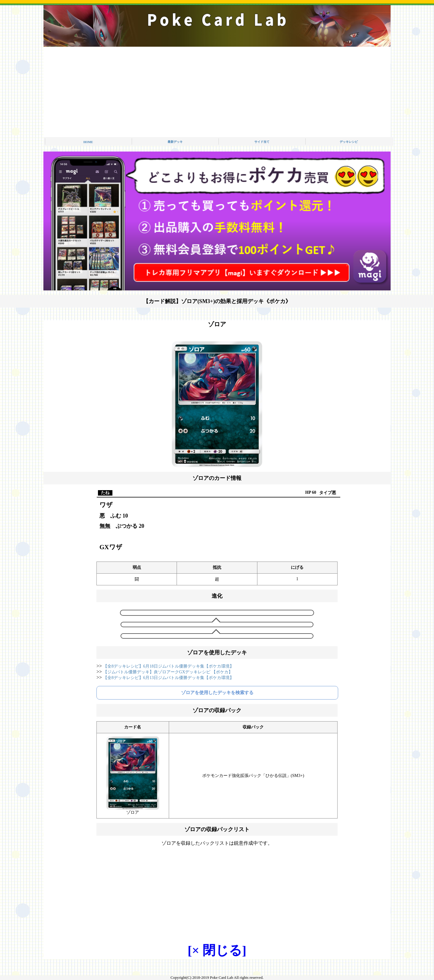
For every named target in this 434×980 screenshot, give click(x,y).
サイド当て (262, 142)
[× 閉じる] (217, 950)
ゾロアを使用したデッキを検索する (217, 693)
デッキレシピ (349, 142)
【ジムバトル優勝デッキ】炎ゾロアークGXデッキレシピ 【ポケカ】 (168, 672)
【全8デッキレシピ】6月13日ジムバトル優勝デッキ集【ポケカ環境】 (168, 678)
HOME (88, 142)
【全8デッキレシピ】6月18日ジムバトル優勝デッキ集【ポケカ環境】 (168, 666)
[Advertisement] (217, 92)
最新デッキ (175, 142)
